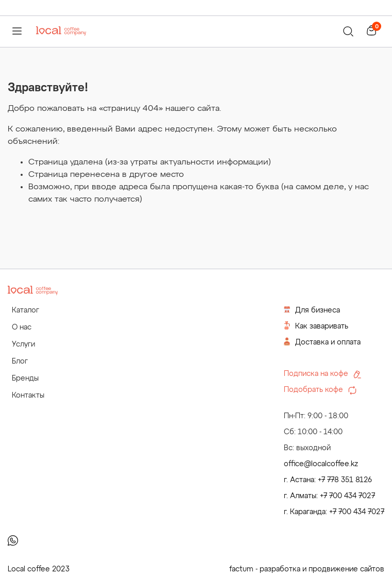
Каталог (25, 310)
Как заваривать (316, 326)
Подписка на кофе (322, 374)
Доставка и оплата (322, 342)
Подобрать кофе (320, 390)
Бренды (25, 379)
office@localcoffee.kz (321, 464)
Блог (20, 362)
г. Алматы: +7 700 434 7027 (329, 496)
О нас (22, 327)
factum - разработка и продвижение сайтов (307, 569)
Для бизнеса (312, 310)
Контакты (28, 396)
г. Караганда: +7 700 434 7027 (334, 512)
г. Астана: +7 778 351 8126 (328, 480)
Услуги (23, 344)
